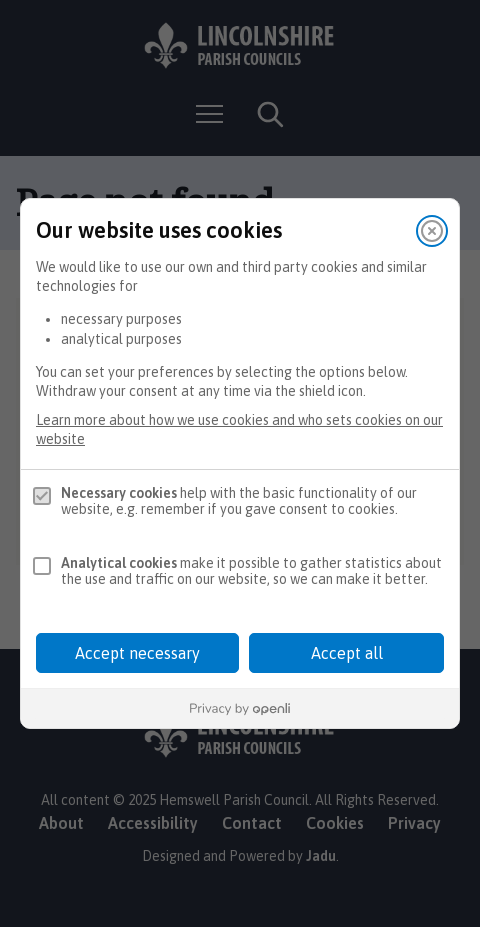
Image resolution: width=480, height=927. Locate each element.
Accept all (347, 653)
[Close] (432, 231)
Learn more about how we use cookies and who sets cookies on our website (239, 429)
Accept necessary (137, 653)
